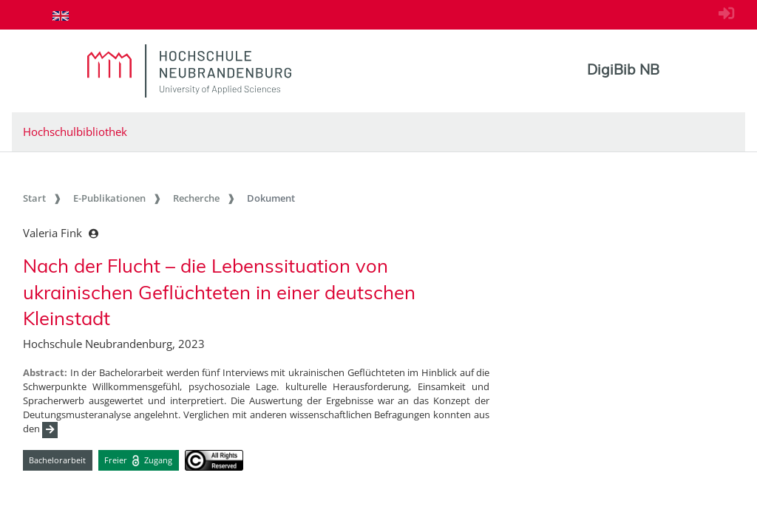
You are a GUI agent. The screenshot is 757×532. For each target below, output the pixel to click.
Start (34, 198)
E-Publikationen (109, 198)
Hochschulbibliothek (75, 132)
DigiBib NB (623, 69)
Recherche (196, 198)
